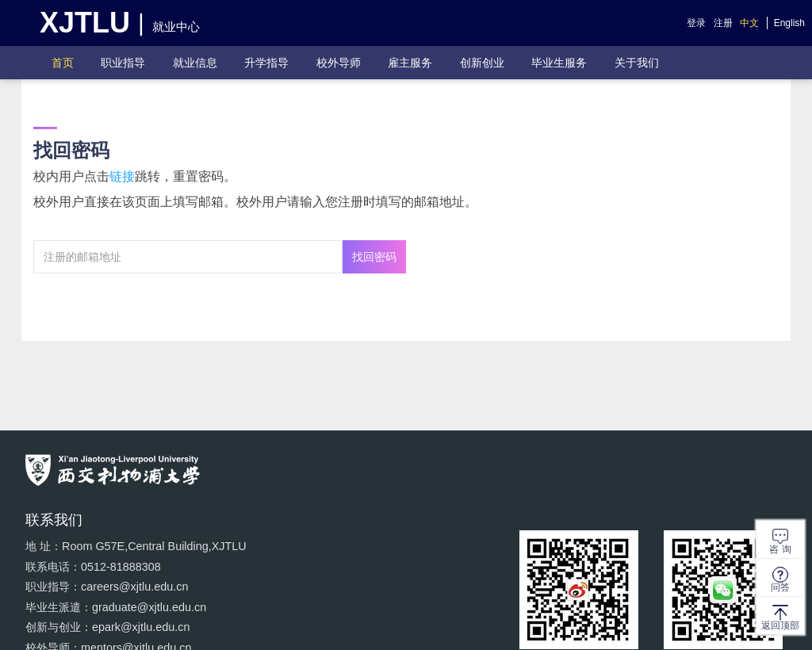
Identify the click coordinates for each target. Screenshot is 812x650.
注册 (723, 23)
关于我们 (637, 63)
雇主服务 (410, 63)
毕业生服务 (559, 63)
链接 (122, 176)
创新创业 (482, 63)
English (789, 23)
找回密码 (374, 257)
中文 (749, 23)
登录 (696, 23)
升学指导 (266, 63)
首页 (63, 63)
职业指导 (123, 63)
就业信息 (195, 63)
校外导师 (339, 63)
